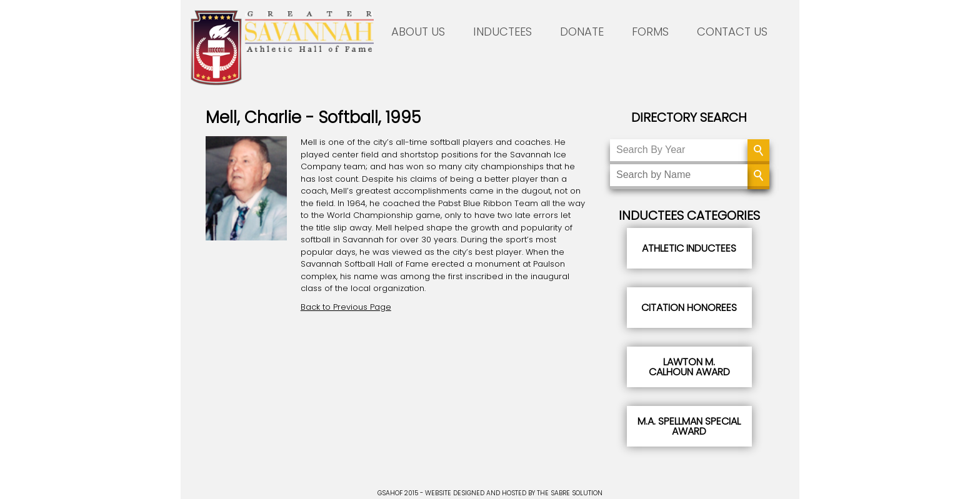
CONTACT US (732, 32)
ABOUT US (418, 32)
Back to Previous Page (346, 307)
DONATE (582, 32)
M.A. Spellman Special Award (689, 426)
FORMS (650, 32)
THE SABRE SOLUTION (570, 493)
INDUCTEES (502, 32)
